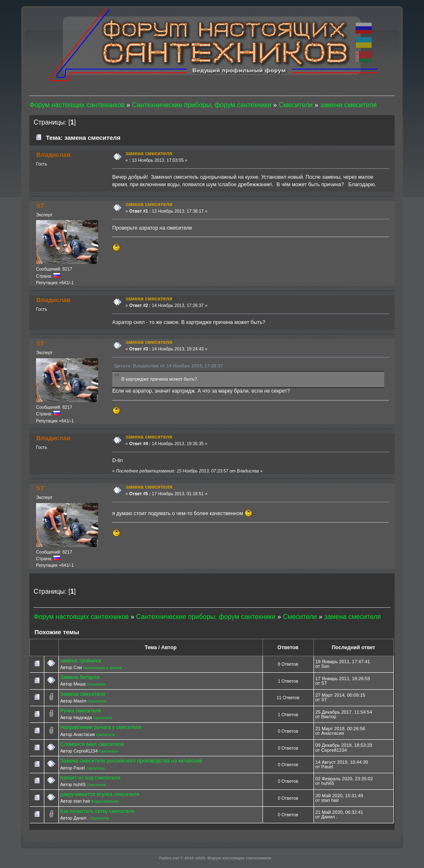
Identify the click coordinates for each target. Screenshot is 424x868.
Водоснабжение (105, 801)
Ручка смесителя (80, 711)
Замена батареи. (80, 677)
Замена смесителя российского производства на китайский (131, 761)
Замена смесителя (82, 694)
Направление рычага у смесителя (101, 727)
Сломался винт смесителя (92, 744)
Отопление (96, 684)
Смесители (97, 701)
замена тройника (81, 661)
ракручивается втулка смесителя (99, 794)
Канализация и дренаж (103, 668)
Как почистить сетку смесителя (97, 811)
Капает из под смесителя (90, 778)
